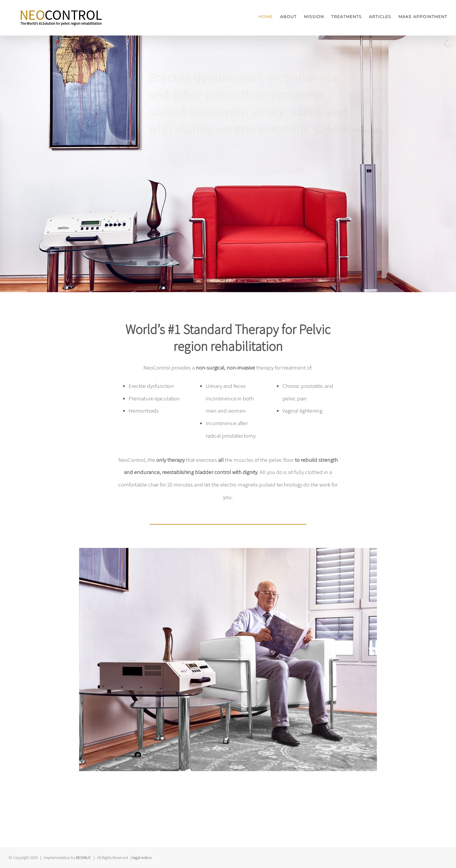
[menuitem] (269, 17)
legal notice (142, 858)
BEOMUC (83, 858)
